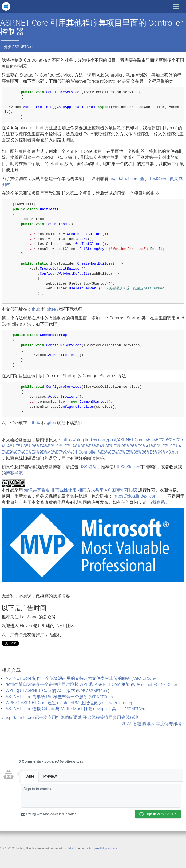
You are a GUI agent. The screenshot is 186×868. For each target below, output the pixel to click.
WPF (136, 685)
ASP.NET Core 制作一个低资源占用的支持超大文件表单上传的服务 (68, 678)
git (121, 709)
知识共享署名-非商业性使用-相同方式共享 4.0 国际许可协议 (81, 490)
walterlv (112, 848)
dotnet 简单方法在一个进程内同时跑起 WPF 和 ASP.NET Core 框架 (68, 684)
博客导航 (14, 473)
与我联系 (156, 502)
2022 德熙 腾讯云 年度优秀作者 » (153, 724)
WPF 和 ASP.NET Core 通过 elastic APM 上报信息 (52, 703)
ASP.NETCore (23, 47)
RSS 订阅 (88, 467)
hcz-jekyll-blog (98, 848)
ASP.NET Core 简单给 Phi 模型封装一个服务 (47, 697)
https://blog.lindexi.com (136, 496)
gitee (51, 309)
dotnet (147, 685)
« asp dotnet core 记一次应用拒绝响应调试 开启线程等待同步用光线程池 (70, 717)
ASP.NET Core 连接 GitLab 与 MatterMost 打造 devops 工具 (61, 709)
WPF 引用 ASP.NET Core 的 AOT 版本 (40, 691)
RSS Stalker (129, 467)
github (34, 309)
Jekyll (70, 848)
